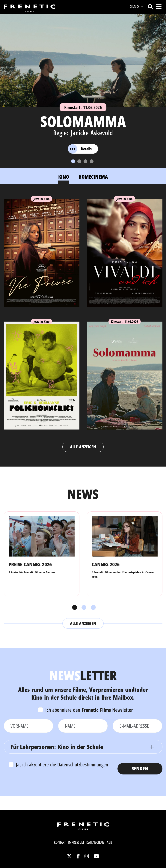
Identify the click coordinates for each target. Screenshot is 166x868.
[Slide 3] (85, 161)
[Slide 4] (92, 161)
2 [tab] (83, 608)
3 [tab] (92, 608)
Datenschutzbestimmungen (83, 764)
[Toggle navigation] (159, 7)
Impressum (76, 842)
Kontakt (60, 842)
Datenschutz (95, 842)
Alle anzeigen (83, 447)
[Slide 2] (79, 161)
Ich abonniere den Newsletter (89, 710)
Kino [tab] (64, 177)
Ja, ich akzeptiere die (62, 764)
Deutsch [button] (135, 7)
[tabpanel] (83, 322)
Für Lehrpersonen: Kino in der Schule (57, 747)
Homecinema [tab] (93, 177)
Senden (140, 768)
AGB (109, 842)
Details (80, 149)
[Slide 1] (73, 161)
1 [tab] (74, 608)
